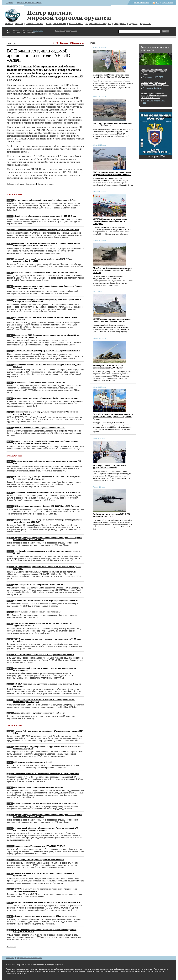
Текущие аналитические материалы (155, 49)
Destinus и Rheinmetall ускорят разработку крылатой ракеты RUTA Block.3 (47, 351)
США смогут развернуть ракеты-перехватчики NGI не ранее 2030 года (45, 916)
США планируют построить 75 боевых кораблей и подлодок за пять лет (46, 398)
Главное (9, 24)
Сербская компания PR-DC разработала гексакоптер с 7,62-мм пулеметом (46, 774)
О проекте (10, 3)
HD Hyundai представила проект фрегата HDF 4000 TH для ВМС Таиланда (46, 506)
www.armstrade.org (137, 971)
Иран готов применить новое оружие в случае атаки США (39, 428)
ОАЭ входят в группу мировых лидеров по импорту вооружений (155, 84)
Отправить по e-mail (46, 184)
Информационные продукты (98, 24)
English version (168, 3)
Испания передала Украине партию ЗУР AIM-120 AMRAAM (39, 846)
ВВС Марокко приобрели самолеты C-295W (33, 762)
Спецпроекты (120, 24)
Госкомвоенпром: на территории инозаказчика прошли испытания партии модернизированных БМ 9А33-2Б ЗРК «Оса (47, 244)
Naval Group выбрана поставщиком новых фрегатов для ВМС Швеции (45, 272)
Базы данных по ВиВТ (56, 24)
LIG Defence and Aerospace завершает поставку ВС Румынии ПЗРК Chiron (46, 230)
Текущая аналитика (35, 24)
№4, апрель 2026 (156, 156)
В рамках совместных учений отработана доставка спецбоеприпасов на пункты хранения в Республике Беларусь (46, 442)
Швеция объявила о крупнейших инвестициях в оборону (39, 713)
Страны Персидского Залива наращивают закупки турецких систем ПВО (46, 803)
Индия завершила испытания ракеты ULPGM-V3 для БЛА (39, 585)
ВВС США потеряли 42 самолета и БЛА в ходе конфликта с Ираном (44, 655)
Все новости (11, 947)
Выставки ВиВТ (76, 24)
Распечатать (31, 184)
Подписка (133, 24)
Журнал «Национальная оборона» (29, 3)
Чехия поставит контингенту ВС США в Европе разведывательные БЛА (46, 600)
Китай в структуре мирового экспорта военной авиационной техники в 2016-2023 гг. (154, 96)
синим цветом (38, 31)
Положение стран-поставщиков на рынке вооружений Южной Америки (154, 72)
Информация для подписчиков (66, 31)
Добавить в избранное (141, 3)
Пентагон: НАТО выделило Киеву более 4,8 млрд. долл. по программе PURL (48, 902)
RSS (157, 3)
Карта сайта (146, 24)
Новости (19, 24)
